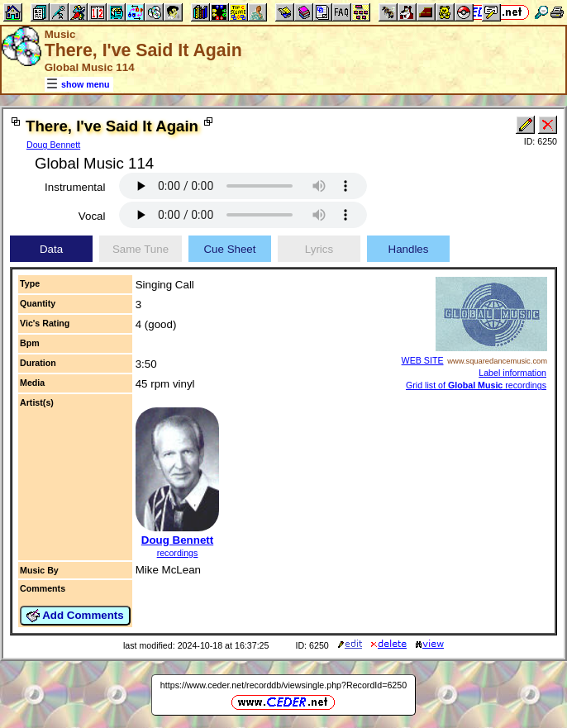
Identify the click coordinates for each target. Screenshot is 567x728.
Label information (512, 373)
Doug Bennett (53, 145)
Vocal (92, 216)
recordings (178, 553)
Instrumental (75, 187)
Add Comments (75, 616)
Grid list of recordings (476, 385)
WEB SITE (423, 360)
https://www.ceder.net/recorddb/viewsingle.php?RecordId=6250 (283, 685)
